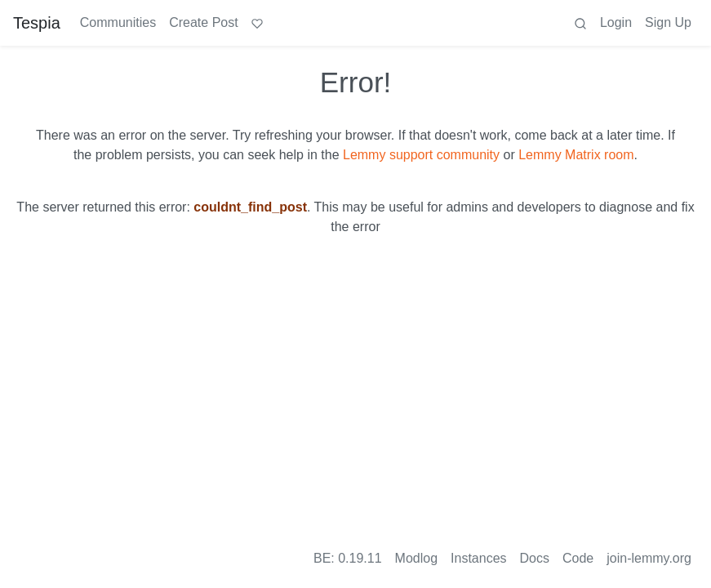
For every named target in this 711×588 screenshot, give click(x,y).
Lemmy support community (421, 155)
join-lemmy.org (649, 558)
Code (578, 558)
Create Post (203, 22)
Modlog (416, 558)
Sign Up (668, 22)
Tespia (37, 23)
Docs (535, 558)
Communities (118, 22)
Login (616, 22)
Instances (478, 558)
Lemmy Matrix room (576, 155)
